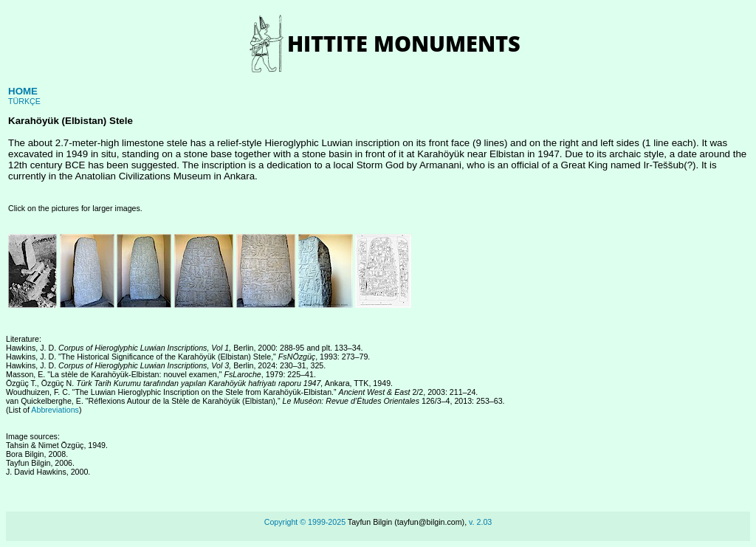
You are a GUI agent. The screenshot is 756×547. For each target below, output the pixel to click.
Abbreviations (55, 410)
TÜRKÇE (24, 101)
